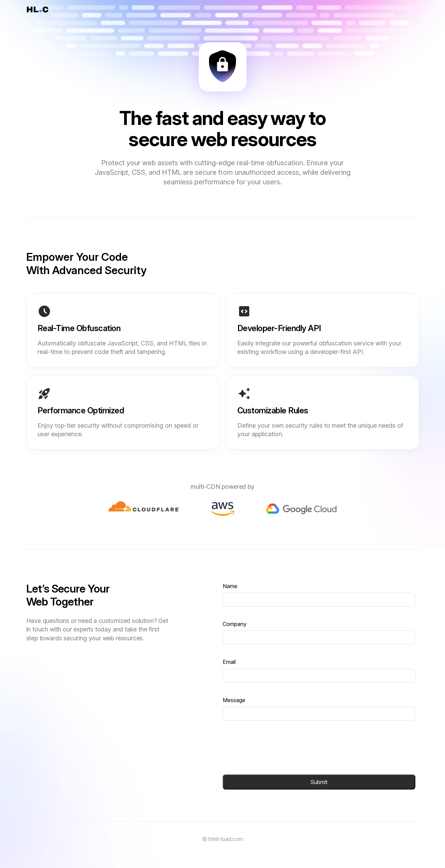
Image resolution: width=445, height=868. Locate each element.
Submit (319, 782)
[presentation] (275, 748)
